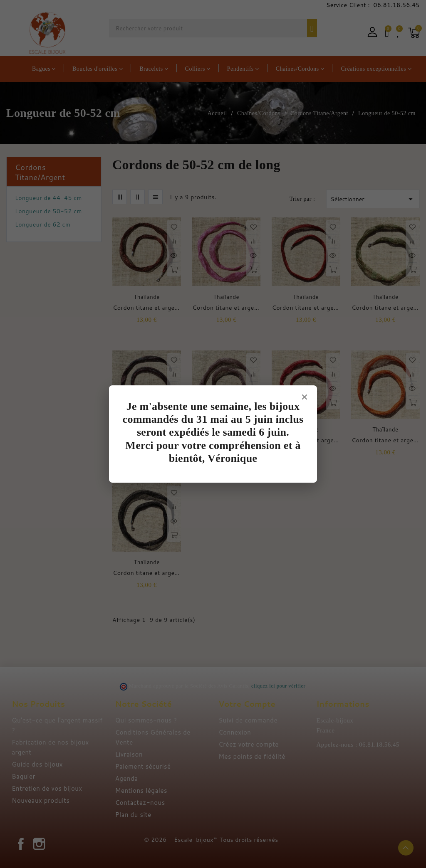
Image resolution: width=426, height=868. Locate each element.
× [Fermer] (305, 396)
